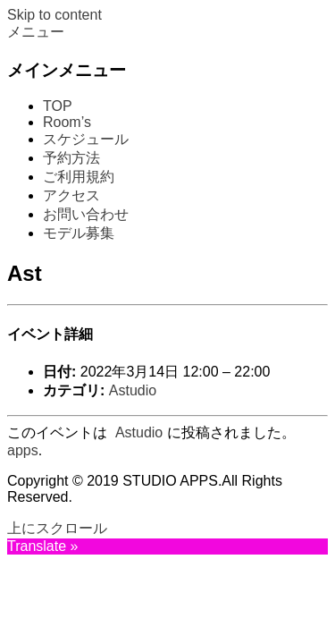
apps (23, 450)
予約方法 (71, 158)
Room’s (67, 122)
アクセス (71, 195)
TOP (58, 106)
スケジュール (86, 139)
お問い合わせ (86, 214)
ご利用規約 (79, 177)
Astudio (133, 390)
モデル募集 (79, 233)
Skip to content (54, 15)
